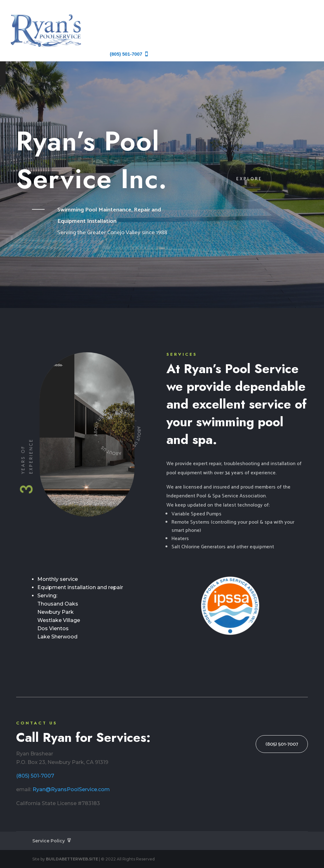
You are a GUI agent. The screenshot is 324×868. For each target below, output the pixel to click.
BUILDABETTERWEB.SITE (72, 859)
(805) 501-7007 (35, 776)
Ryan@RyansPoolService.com (71, 789)
